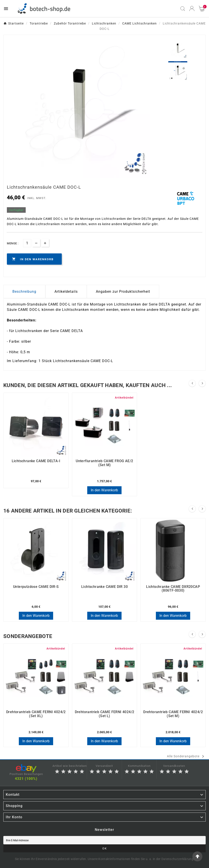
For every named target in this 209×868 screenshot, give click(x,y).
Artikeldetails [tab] (66, 292)
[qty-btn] (45, 243)
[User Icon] (192, 9)
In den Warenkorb (104, 490)
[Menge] (27, 243)
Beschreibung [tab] (24, 292)
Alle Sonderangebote (186, 756)
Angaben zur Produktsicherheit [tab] (123, 292)
